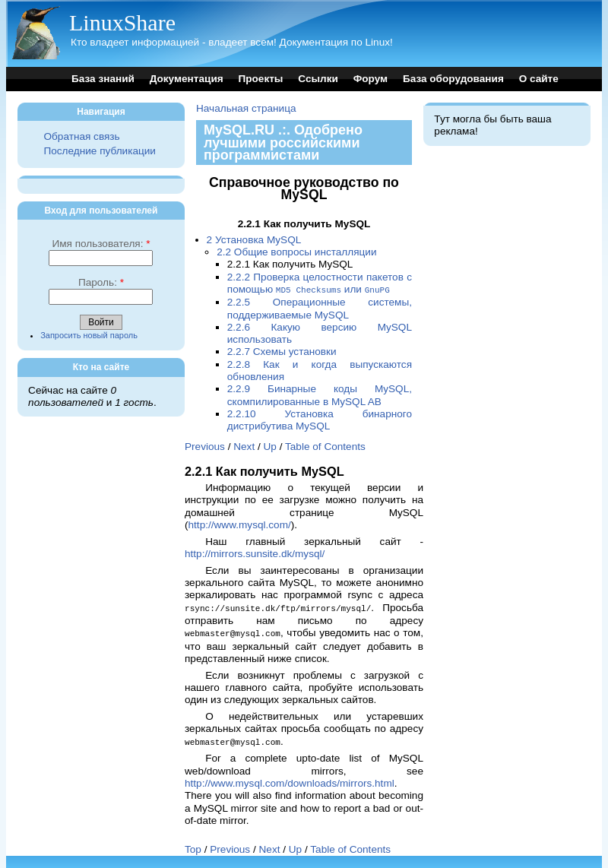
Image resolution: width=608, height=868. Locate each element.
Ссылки (318, 79)
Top (193, 846)
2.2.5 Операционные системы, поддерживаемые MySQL (320, 307)
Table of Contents (325, 446)
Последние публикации (99, 151)
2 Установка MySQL (254, 240)
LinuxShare (122, 22)
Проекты (260, 79)
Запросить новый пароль (89, 335)
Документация (187, 79)
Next (244, 446)
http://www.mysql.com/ (240, 524)
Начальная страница (246, 108)
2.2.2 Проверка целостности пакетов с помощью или (320, 283)
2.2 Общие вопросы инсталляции (296, 252)
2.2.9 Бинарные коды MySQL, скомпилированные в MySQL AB (320, 394)
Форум (370, 79)
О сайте (539, 79)
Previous (205, 446)
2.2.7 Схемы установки (282, 351)
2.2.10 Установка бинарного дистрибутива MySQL (320, 419)
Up (270, 446)
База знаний (103, 79)
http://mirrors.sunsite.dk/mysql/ (255, 553)
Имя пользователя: (101, 244)
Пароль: (101, 282)
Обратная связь (81, 136)
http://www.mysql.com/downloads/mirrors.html (290, 780)
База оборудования (453, 79)
